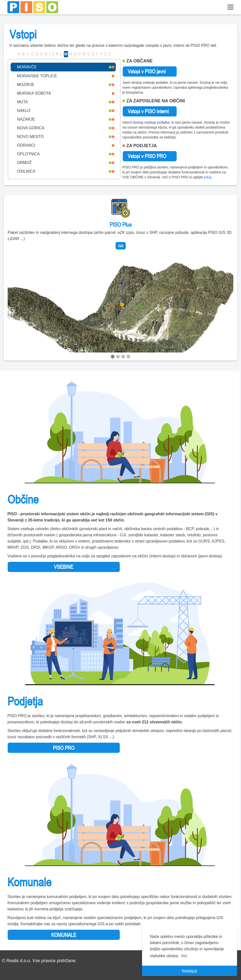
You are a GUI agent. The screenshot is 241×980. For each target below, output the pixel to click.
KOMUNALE (64, 935)
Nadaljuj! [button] (190, 971)
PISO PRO (64, 748)
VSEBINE (64, 567)
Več (121, 246)
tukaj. (208, 177)
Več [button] (184, 956)
